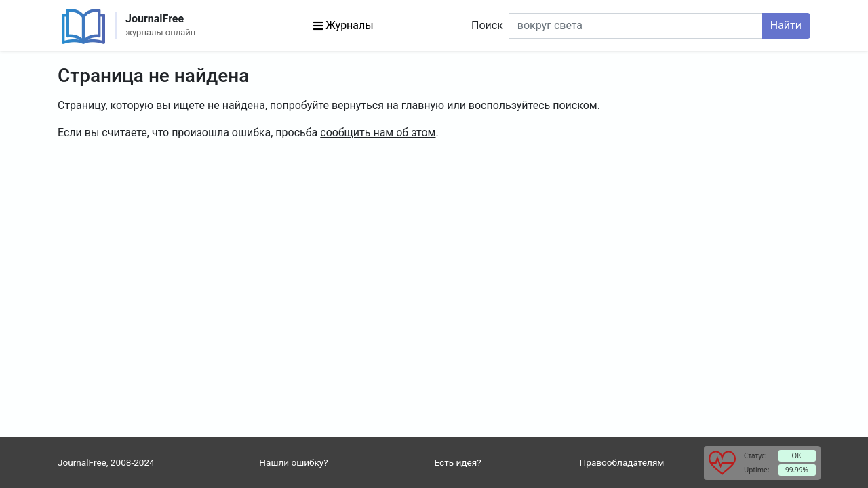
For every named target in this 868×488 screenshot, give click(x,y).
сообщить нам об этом (378, 133)
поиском (575, 105)
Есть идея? (457, 462)
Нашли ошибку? (293, 462)
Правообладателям (622, 462)
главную (423, 105)
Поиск (487, 25)
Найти (786, 25)
